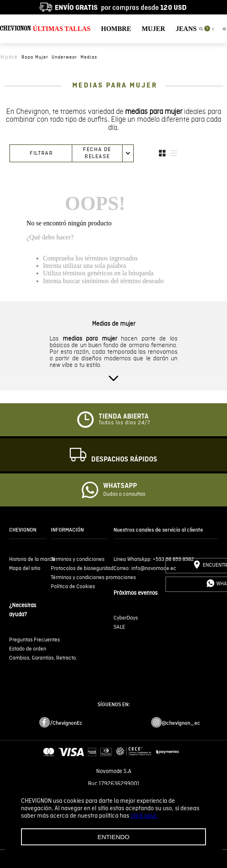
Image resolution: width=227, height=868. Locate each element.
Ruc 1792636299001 (114, 784)
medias (89, 57)
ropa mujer (35, 57)
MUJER (153, 29)
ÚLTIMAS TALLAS (61, 29)
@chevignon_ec (181, 723)
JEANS (186, 29)
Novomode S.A (114, 771)
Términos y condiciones (114, 796)
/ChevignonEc (66, 723)
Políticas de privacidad (113, 809)
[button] (201, 29)
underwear (64, 57)
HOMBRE (116, 29)
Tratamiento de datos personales (114, 821)
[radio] (162, 153)
